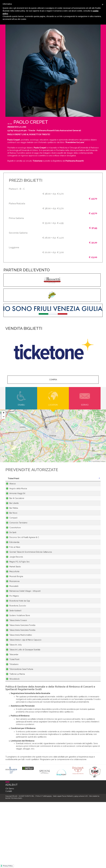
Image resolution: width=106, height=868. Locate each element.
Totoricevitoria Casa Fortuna (15, 734)
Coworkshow (12, 539)
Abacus (10, 486)
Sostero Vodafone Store (14, 656)
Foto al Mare (12, 568)
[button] (4, 413)
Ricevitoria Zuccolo (15, 645)
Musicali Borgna (14, 607)
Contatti (9, 857)
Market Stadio (12, 596)
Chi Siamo (10, 855)
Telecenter (11, 711)
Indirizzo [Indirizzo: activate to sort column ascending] (35, 478)
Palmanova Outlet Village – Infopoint (15, 627)
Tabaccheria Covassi (15, 663)
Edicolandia (12, 561)
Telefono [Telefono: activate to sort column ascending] (91, 478)
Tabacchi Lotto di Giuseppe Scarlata (14, 704)
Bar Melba (11, 515)
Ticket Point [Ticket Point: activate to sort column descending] (13, 478)
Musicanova (12, 614)
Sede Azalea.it (13, 650)
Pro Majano (11, 633)
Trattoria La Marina (14, 740)
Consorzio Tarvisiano (16, 533)
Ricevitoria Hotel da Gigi (15, 639)
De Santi (10, 546)
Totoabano (11, 726)
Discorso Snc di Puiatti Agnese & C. (16, 552)
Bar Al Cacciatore (14, 504)
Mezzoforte (12, 601)
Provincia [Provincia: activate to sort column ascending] (77, 478)
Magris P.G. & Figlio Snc (17, 591)
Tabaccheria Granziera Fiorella (16, 669)
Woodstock (12, 745)
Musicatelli (11, 620)
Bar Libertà (11, 508)
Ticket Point (12, 719)
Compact (11, 528)
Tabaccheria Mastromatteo (13, 684)
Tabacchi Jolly (13, 698)
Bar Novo (11, 522)
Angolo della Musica (16, 494)
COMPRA (53, 380)
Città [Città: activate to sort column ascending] (58, 478)
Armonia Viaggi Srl (15, 499)
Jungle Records (14, 585)
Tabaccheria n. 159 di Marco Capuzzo (16, 691)
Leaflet (89, 462)
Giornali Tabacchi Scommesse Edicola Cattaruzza (16, 576)
